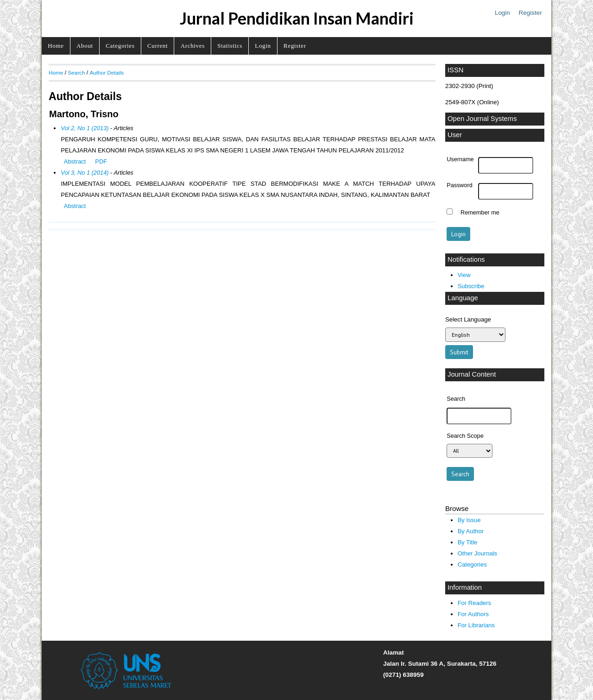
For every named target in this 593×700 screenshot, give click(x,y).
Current (158, 46)
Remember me (480, 213)
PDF (101, 161)
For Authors (473, 614)
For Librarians (476, 625)
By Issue (469, 520)
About (85, 46)
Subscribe (471, 286)
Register (530, 13)
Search (76, 73)
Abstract (75, 161)
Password (460, 185)
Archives (193, 46)
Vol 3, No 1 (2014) (85, 173)
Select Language (468, 319)
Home (56, 46)
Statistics (230, 46)
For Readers (474, 603)
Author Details (107, 73)
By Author (471, 531)
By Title (468, 542)
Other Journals (477, 553)
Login (502, 13)
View (464, 275)
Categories (120, 46)
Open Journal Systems (482, 119)
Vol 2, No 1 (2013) (85, 128)
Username (460, 159)
